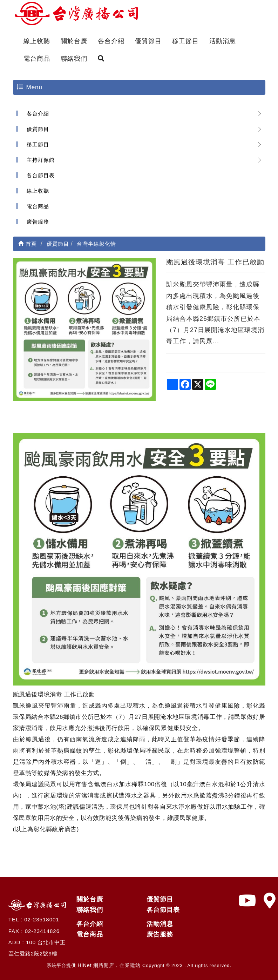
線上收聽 (37, 41)
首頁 (28, 244)
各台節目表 (41, 175)
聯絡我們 (74, 59)
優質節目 (148, 41)
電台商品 (37, 59)
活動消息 (223, 41)
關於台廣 (74, 41)
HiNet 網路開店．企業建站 (109, 965)
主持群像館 (41, 160)
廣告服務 (38, 222)
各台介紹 (111, 41)
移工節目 (185, 41)
